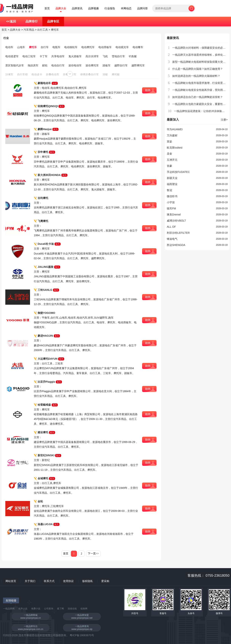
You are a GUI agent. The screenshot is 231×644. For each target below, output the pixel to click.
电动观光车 (122, 47)
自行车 (45, 47)
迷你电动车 (75, 65)
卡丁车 (44, 56)
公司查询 (49, 609)
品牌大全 (61, 8)
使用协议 (68, 581)
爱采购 (105, 581)
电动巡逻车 (12, 56)
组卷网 (84, 609)
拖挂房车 (33, 65)
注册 (224, 120)
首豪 (169, 166)
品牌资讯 (77, 8)
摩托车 (55, 30)
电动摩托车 (88, 47)
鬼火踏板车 (75, 56)
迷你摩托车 (92, 65)
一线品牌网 (9, 609)
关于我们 (30, 581)
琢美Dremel (174, 215)
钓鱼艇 (133, 56)
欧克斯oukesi (175, 148)
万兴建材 (172, 135)
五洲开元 (172, 160)
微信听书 (172, 196)
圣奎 (169, 154)
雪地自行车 (118, 56)
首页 (47, 8)
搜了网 (60, 609)
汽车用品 (29, 30)
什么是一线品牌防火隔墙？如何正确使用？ (198, 69)
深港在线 (72, 609)
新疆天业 (172, 178)
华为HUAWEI (175, 129)
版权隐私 (88, 581)
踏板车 (107, 65)
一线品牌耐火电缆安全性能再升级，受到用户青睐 (202, 90)
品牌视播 (93, 8)
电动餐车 (138, 47)
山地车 (21, 47)
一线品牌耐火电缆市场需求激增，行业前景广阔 (200, 83)
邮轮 (45, 65)
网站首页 (11, 581)
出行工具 (43, 30)
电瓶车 (56, 47)
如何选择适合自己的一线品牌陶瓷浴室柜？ (198, 97)
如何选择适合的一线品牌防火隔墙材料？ (196, 76)
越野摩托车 (138, 65)
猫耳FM (171, 208)
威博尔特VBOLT (176, 221)
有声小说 (23, 609)
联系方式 (49, 581)
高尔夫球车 (92, 56)
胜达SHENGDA (176, 245)
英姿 (169, 142)
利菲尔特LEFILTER (178, 233)
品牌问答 (142, 8)
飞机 (105, 56)
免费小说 (36, 609)
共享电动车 (58, 56)
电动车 (9, 47)
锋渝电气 (172, 239)
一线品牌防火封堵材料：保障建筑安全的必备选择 (202, 48)
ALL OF (171, 227)
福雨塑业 (172, 184)
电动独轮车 (71, 47)
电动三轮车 (29, 56)
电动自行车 (58, 65)
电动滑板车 (105, 47)
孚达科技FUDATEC (178, 172)
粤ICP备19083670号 (82, 635)
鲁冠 (169, 190)
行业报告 (110, 8)
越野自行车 (121, 65)
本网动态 (126, 8)
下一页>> (93, 554)
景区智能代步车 (15, 65)
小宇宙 (171, 202)
